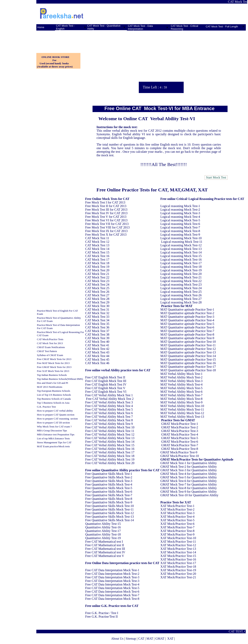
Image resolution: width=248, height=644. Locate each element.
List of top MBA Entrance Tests (53, 438)
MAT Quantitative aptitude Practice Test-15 (188, 359)
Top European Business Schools (54, 391)
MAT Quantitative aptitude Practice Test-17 (188, 367)
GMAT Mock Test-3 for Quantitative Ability (189, 470)
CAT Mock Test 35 (97, 324)
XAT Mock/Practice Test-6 (178, 524)
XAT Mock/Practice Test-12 (178, 545)
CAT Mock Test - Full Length (222, 26)
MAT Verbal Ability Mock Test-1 (181, 374)
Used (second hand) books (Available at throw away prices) (55, 65)
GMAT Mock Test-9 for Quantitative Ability (189, 492)
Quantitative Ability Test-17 (103, 531)
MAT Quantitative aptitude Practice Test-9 (187, 338)
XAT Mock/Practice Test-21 (178, 577)
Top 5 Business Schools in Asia (53, 403)
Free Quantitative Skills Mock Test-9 (109, 502)
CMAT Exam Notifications (51, 347)
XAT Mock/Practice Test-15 (178, 556)
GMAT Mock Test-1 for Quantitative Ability (189, 463)
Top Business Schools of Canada (54, 399)
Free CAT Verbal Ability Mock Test (108, 395)
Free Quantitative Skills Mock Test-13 (110, 517)
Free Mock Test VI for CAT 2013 (106, 220)
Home (41, 27)
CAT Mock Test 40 (97, 342)
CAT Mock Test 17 (97, 260)
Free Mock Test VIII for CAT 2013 (107, 227)
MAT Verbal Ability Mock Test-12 (182, 413)
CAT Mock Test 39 (97, 338)
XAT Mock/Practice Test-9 (178, 534)
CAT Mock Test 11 (97, 238)
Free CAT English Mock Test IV (106, 384)
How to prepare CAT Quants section (56, 415)
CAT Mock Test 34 (97, 320)
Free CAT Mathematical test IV (105, 552)
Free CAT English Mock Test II (105, 377)
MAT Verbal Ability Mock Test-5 (181, 388)
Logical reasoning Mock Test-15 (181, 256)
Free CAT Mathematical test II (105, 545)
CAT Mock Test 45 (97, 359)
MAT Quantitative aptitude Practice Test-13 (188, 352)
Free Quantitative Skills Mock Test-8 (109, 499)
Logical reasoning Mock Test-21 (181, 277)
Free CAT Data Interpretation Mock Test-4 (112, 584)
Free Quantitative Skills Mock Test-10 (110, 506)
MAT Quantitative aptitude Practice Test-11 (188, 345)
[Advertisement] (56, 39)
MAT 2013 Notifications (50, 387)
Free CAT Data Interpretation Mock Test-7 (112, 595)
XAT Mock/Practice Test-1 (178, 506)
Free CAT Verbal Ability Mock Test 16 (110, 449)
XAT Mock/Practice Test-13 (178, 549)
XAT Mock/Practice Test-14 (178, 552)
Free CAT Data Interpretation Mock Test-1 (112, 570)
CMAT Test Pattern (47, 351)
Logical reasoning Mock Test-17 (181, 263)
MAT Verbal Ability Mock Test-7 (181, 395)
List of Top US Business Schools (54, 395)
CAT (141, 639)
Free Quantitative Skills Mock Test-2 (109, 477)
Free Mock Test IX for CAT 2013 (106, 231)
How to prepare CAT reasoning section (57, 419)
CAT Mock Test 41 (97, 345)
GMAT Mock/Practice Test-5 (180, 438)
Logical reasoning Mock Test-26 (181, 295)
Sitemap (131, 639)
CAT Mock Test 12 (97, 242)
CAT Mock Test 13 (97, 245)
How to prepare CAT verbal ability (55, 411)
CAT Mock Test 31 (97, 310)
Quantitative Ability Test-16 (103, 527)
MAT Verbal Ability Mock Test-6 (181, 392)
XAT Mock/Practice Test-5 (178, 520)
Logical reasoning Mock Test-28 (181, 302)
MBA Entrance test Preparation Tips (56, 434)
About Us (117, 639)
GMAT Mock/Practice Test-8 (180, 449)
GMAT (160, 639)
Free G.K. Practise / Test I (102, 613)
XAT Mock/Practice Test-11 (178, 542)
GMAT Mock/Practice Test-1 (180, 424)
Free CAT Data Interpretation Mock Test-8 (112, 599)
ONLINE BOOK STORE (55, 57)
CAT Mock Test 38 (97, 334)
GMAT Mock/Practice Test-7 (180, 445)
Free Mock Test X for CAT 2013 (106, 235)
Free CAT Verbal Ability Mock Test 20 (110, 463)
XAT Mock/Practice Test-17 (178, 563)
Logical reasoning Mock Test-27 (181, 299)
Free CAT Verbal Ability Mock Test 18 (110, 456)
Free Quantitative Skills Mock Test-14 (110, 520)
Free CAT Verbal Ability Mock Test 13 (110, 438)
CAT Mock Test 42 (97, 349)
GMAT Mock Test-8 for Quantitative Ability (189, 488)
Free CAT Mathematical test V (105, 556)
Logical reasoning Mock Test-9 (180, 235)
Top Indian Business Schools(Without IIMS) (60, 379)
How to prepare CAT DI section (53, 423)
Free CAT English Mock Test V (105, 388)
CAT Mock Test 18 (97, 263)
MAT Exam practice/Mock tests (53, 446)
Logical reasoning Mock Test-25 (181, 292)
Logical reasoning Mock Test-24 (181, 288)
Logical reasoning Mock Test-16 (181, 260)
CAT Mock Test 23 (97, 281)
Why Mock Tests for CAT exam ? (54, 427)
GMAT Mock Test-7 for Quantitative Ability (189, 484)
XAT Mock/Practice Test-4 (178, 517)
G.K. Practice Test (46, 407)
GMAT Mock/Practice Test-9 (179, 452)
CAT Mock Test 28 (97, 299)
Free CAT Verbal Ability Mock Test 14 (110, 442)
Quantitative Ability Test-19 (103, 538)
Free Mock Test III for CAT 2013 (106, 210)
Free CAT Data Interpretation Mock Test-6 (112, 592)
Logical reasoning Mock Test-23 (181, 285)
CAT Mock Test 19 (97, 267)
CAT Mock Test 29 (97, 302)
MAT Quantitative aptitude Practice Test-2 (187, 313)
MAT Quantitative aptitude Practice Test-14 (188, 356)
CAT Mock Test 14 (97, 249)
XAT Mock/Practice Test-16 (178, 559)
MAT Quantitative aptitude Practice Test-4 (187, 320)
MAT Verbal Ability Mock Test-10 (182, 406)
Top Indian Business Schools (52, 375)
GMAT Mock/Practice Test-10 (180, 456)
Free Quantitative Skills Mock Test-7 (109, 495)
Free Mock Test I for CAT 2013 (105, 202)
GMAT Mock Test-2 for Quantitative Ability (189, 467)
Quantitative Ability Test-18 (103, 534)
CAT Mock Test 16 (97, 256)
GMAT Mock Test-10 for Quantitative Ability (189, 495)
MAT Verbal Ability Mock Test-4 (181, 384)
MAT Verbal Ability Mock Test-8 (181, 399)
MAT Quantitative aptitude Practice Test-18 (188, 370)
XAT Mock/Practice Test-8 (178, 531)
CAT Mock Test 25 (97, 288)
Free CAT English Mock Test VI (106, 392)
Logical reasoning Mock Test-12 (181, 245)
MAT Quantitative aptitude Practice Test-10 (188, 342)
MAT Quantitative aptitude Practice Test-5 (187, 324)
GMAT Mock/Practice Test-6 (180, 442)
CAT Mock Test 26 (97, 292)
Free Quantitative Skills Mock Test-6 (109, 492)
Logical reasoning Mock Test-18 (181, 267)
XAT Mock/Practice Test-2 (178, 509)
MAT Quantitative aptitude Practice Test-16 (188, 363)
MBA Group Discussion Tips (52, 430)
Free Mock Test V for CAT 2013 (106, 217)
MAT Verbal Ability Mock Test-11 (182, 409)
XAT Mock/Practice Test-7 (178, 527)
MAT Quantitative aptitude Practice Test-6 (187, 327)
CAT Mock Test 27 (97, 295)
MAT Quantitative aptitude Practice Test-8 (187, 334)
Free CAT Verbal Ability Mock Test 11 (110, 431)
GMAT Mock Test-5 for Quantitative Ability (189, 477)
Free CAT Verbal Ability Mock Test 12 (110, 434)
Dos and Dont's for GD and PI (53, 383)
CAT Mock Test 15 (97, 252)
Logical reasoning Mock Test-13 (181, 249)
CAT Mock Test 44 (97, 356)
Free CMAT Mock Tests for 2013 (54, 359)
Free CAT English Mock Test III (106, 381)
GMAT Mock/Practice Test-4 (180, 434)
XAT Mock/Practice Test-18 (178, 567)
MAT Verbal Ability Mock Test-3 (181, 381)
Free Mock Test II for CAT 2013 (106, 206)
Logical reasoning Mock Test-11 (182, 242)
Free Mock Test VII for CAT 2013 (107, 224)
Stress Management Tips (50, 442)
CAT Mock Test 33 (97, 317)
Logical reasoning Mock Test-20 (181, 274)
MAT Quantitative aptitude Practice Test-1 (187, 310)
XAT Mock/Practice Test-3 (178, 513)
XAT (170, 639)
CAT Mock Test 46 (97, 363)
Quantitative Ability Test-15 (103, 524)
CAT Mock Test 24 (97, 285)
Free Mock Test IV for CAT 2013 (106, 213)
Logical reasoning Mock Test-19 (181, 270)
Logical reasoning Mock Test (179, 206)
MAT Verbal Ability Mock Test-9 (181, 402)
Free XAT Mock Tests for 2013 (53, 371)
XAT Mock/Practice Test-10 (178, 538)
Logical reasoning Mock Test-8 (180, 231)
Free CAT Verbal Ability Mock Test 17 (110, 452)
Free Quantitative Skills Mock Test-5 (109, 488)
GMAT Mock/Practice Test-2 (180, 427)
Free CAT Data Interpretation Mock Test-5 (112, 588)
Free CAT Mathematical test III (105, 549)
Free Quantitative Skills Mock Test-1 (109, 474)
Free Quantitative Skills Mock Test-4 (109, 484)
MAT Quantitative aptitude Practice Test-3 (187, 317)
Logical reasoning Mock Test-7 (180, 227)
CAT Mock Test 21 (97, 274)
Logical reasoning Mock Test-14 (181, 252)
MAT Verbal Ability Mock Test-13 (182, 417)
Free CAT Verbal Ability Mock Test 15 (110, 445)
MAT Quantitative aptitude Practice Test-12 (188, 349)
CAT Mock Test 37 (97, 331)
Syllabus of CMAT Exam (50, 355)
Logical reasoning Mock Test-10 (181, 238)
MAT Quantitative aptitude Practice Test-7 (187, 331)
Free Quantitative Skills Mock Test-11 (109, 509)
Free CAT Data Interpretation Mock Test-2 (112, 574)
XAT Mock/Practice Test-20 (178, 574)
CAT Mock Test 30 (97, 306)
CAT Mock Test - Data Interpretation (140, 27)
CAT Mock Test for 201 (49, 343)
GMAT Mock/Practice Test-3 (180, 431)
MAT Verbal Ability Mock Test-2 (181, 377)
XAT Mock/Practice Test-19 (178, 570)
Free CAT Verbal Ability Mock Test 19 (110, 459)
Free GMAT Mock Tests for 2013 (54, 367)
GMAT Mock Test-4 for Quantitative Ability (189, 474)
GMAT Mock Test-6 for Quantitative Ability (189, 481)
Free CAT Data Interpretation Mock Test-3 (112, 577)
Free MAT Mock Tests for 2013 (53, 363)
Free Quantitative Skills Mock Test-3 (109, 481)
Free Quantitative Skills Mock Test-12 (110, 513)
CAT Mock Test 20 (97, 270)
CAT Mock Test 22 (97, 277)
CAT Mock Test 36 (97, 327)
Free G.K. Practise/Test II (101, 617)
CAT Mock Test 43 (97, 352)
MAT (150, 639)
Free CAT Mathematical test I (104, 542)
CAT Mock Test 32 (97, 313)
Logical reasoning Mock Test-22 (181, 281)
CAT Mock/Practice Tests (50, 339)
